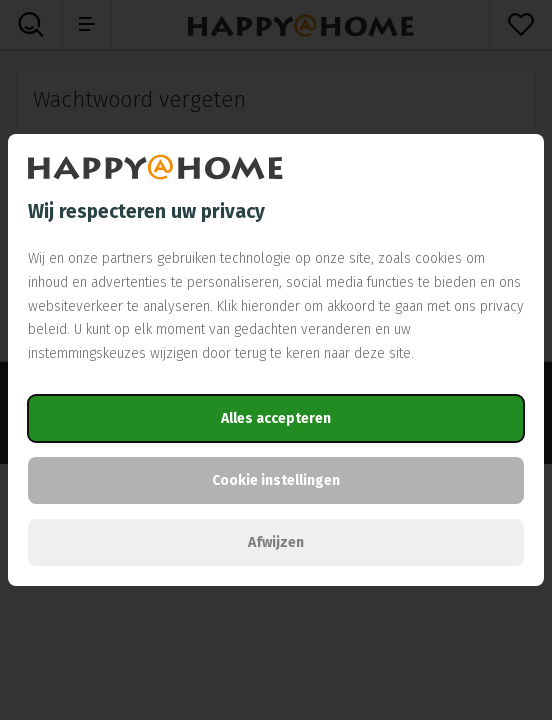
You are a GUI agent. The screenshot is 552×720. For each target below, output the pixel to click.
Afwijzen (276, 542)
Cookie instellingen (276, 480)
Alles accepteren (276, 418)
